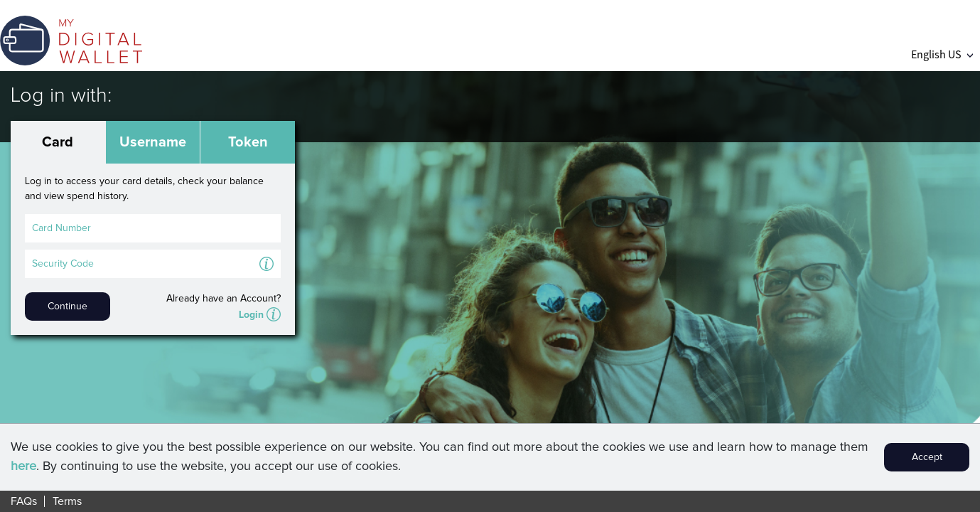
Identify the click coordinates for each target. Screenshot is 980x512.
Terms (67, 501)
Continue (68, 306)
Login (251, 315)
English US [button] (942, 54)
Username (153, 142)
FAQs (24, 501)
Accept (927, 457)
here (23, 466)
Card (58, 142)
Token (248, 142)
